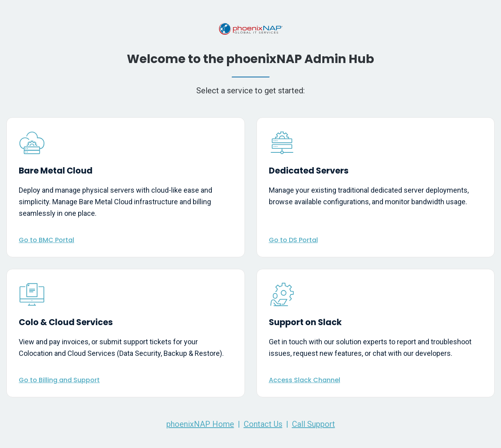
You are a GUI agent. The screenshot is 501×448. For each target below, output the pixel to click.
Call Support (314, 424)
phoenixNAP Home (200, 424)
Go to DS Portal (293, 240)
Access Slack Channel (305, 380)
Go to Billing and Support (59, 380)
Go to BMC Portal (46, 240)
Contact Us (263, 424)
